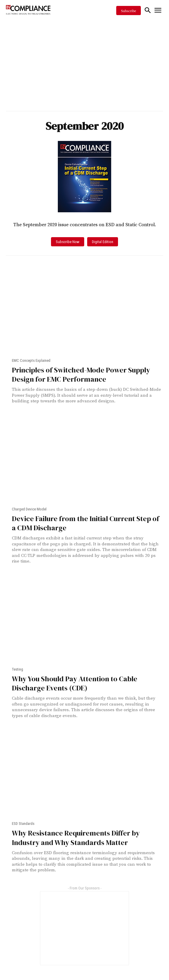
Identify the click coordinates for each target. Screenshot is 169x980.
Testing (17, 669)
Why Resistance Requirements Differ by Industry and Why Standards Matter (76, 838)
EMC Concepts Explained (31, 360)
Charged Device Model (29, 509)
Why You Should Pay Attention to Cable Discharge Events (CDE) (75, 683)
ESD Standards (23, 824)
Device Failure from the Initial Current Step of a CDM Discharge (86, 523)
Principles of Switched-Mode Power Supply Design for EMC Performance (81, 375)
